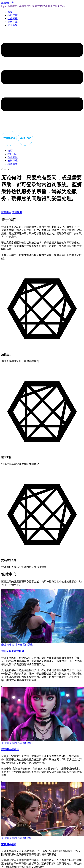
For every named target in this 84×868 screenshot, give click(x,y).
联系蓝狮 (13, 25)
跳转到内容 (8, 3)
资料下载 (13, 22)
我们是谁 (13, 15)
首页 (10, 12)
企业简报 (13, 18)
